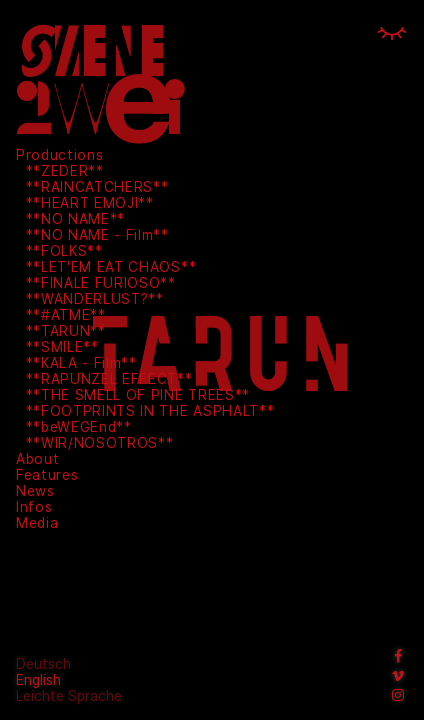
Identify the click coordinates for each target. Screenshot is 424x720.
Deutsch (43, 664)
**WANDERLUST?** (95, 299)
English (38, 680)
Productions (59, 155)
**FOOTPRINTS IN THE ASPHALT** (150, 411)
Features (47, 475)
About (37, 459)
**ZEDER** (65, 171)
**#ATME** (66, 315)
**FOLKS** (64, 251)
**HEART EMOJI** (90, 203)
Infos (34, 507)
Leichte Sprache (69, 696)
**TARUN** (66, 331)
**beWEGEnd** (79, 427)
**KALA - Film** (81, 363)
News (35, 491)
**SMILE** (62, 347)
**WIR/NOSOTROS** (100, 443)
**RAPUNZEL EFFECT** (109, 379)
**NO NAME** (75, 219)
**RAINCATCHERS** (97, 187)
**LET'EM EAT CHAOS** (111, 267)
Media (37, 523)
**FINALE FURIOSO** (101, 283)
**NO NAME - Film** (97, 235)
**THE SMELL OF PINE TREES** (138, 395)
